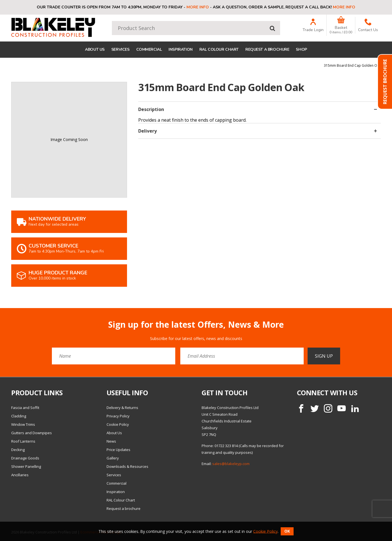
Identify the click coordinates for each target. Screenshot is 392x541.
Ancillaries (20, 475)
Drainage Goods (25, 458)
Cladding (19, 416)
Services (120, 49)
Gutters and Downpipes (32, 433)
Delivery (258, 131)
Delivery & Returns (122, 408)
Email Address (0, 315)
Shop (301, 49)
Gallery (113, 458)
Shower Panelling (26, 466)
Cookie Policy (118, 424)
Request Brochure (385, 82)
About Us (95, 49)
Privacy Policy (118, 416)
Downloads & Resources (127, 466)
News (111, 441)
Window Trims (23, 424)
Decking (18, 450)
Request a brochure (267, 49)
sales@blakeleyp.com (231, 464)
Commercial (149, 49)
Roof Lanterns (23, 441)
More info (198, 7)
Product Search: (112, 21)
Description (258, 109)
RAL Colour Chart (219, 49)
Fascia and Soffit (25, 408)
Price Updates (118, 450)
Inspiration (180, 49)
